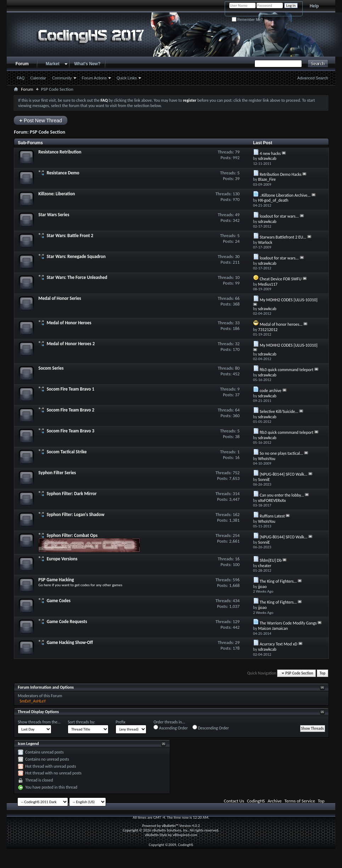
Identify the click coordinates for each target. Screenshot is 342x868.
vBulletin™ (170, 826)
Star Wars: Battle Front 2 (70, 236)
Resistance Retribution (60, 152)
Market (53, 64)
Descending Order (211, 728)
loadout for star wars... (279, 216)
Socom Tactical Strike (67, 452)
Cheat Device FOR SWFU (281, 279)
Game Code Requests (67, 621)
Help (314, 6)
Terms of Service (300, 801)
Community (62, 78)
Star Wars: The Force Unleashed (77, 277)
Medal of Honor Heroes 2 (71, 344)
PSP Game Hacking (56, 580)
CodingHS (256, 801)
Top (323, 673)
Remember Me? (247, 20)
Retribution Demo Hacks (281, 174)
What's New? (87, 64)
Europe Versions (62, 559)
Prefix (120, 722)
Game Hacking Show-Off (70, 642)
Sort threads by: (81, 722)
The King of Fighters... (278, 581)
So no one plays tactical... (281, 453)
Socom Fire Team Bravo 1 (71, 389)
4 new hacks (270, 153)
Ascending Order (171, 728)
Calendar (38, 78)
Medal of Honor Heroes (69, 323)
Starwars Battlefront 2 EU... (283, 237)
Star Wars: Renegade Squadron (76, 256)
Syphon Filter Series (57, 473)
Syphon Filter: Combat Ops (72, 535)
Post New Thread (41, 120)
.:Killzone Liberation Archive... (285, 195)
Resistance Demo (63, 173)
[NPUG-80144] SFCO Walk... (284, 474)
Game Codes (59, 601)
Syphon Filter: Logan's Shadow (76, 514)
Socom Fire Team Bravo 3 (71, 431)
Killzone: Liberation (57, 194)
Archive (274, 801)
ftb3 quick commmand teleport (287, 370)
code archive (271, 391)
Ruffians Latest (272, 516)
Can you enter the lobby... (282, 495)
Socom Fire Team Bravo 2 (71, 410)
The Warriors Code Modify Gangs (288, 623)
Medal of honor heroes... (281, 324)
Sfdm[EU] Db (271, 560)
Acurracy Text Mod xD (279, 644)
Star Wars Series (54, 215)
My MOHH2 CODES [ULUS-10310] (289, 300)
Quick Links (127, 78)
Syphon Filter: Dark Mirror (72, 494)
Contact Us (234, 801)
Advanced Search (313, 78)
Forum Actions (94, 78)
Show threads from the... (39, 722)
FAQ (21, 78)
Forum (22, 64)
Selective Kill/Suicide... (279, 411)
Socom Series (51, 368)
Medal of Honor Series (60, 298)
